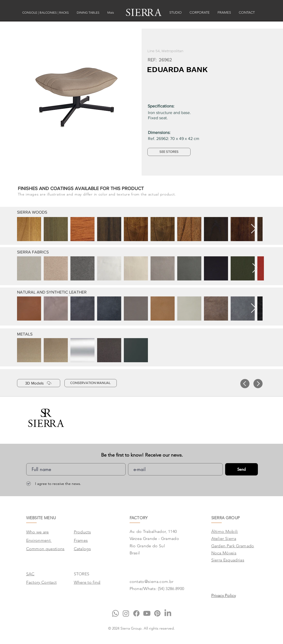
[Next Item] (254, 229)
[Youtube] (147, 613)
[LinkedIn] (168, 613)
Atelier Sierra (224, 539)
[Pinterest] (157, 613)
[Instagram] (126, 613)
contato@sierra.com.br (152, 581)
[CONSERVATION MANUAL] (91, 383)
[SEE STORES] (169, 152)
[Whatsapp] (115, 613)
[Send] (242, 469)
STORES (82, 574)
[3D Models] (39, 383)
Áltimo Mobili (225, 531)
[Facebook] (136, 613)
